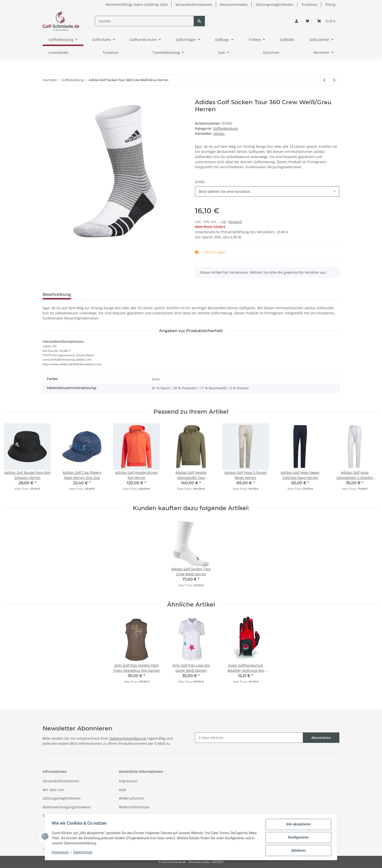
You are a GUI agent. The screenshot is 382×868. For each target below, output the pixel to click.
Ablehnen (297, 851)
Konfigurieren (297, 838)
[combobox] (267, 191)
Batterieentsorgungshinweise (67, 807)
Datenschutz (129, 816)
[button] (296, 21)
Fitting (330, 5)
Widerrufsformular (134, 807)
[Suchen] (144, 21)
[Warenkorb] (326, 21)
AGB (122, 790)
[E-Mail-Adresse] (249, 738)
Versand (235, 222)
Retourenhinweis (234, 5)
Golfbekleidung (225, 128)
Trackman (309, 5)
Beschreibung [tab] (57, 294)
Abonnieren (321, 738)
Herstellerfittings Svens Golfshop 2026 (137, 5)
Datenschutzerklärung (128, 738)
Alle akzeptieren (297, 825)
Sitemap (49, 816)
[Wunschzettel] (307, 21)
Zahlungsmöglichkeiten (275, 5)
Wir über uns (53, 790)
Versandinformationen (194, 5)
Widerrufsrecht (131, 798)
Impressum (128, 781)
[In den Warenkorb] (47, 96)
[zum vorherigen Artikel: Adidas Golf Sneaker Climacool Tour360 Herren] (324, 80)
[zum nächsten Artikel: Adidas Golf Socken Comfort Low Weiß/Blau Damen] (334, 80)
